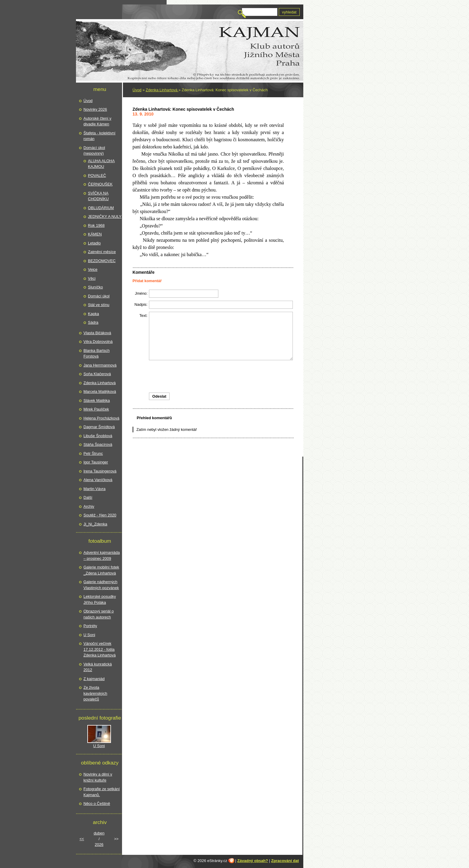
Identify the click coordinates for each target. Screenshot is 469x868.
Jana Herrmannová (100, 365)
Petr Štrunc (93, 453)
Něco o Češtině (97, 804)
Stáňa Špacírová (98, 444)
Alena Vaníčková (98, 480)
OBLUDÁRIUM (101, 208)
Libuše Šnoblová (98, 436)
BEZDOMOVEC (102, 261)
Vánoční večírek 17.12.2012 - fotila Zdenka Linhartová (100, 649)
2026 (99, 845)
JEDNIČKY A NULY (105, 216)
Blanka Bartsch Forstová (96, 354)
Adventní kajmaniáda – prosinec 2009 (102, 555)
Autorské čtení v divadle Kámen (97, 121)
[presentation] (213, 376)
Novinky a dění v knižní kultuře (98, 777)
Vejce (93, 269)
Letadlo (94, 243)
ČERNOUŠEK (100, 184)
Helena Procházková (101, 418)
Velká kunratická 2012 (98, 667)
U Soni (89, 635)
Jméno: (141, 293)
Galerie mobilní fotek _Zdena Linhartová (101, 570)
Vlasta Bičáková (97, 333)
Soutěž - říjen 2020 (100, 515)
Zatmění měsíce (102, 252)
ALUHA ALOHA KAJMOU (101, 164)
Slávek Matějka (97, 400)
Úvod (137, 90)
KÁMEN (95, 234)
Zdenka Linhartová (162, 90)
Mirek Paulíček (96, 409)
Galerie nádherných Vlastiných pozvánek (101, 585)
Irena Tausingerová (100, 471)
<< (82, 839)
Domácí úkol (99, 296)
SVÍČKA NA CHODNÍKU (98, 196)
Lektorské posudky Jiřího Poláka (100, 599)
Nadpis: (141, 304)
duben (99, 833)
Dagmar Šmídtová (99, 427)
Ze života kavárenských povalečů (95, 693)
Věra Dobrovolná (98, 342)
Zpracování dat (285, 861)
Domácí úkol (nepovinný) (94, 151)
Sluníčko (95, 287)
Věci (92, 278)
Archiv (89, 506)
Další (88, 497)
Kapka (93, 314)
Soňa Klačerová (97, 374)
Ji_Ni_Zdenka (95, 524)
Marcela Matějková (100, 392)
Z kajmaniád (94, 679)
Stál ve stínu (99, 305)
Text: (143, 316)
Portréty (90, 626)
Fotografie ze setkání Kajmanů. (102, 792)
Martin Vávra (95, 489)
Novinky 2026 (95, 109)
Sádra (93, 322)
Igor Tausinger (96, 462)
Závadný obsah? (253, 861)
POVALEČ (97, 175)
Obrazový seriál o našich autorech (99, 614)
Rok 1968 (96, 225)
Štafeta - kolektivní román (99, 136)
